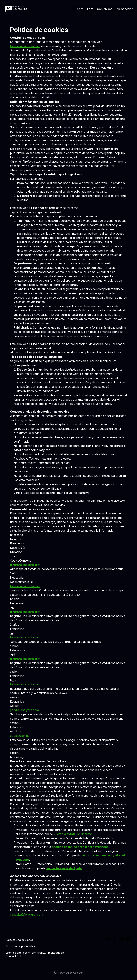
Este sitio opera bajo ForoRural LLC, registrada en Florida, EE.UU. (35, 954)
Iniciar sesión (125, 9)
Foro (90, 9)
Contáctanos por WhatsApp (22, 946)
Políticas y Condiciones (19, 940)
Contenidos (105, 9)
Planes (79, 9)
